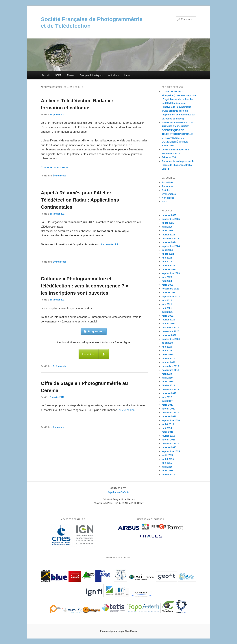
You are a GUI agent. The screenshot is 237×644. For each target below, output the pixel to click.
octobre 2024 (169, 242)
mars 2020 (168, 354)
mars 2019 (168, 382)
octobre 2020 (169, 335)
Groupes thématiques (91, 75)
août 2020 (167, 343)
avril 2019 (167, 378)
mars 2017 (168, 405)
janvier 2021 (169, 323)
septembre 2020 (171, 339)
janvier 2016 (169, 440)
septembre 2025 (171, 219)
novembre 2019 (170, 370)
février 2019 (168, 385)
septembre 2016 (171, 420)
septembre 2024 (171, 246)
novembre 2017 (170, 389)
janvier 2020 (169, 362)
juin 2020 (167, 347)
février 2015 (168, 474)
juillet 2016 (168, 424)
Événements (59, 176)
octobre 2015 (169, 447)
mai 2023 (167, 281)
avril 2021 (167, 312)
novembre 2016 (170, 413)
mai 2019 (167, 374)
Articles (166, 190)
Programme (93, 331)
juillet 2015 (168, 459)
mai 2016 (167, 428)
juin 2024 (167, 258)
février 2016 (168, 436)
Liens (127, 75)
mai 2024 (167, 262)
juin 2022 (167, 300)
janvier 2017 (169, 409)
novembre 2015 (170, 443)
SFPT (58, 75)
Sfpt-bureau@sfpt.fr (118, 492)
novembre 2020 (170, 331)
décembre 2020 (170, 327)
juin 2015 (167, 463)
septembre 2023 (171, 273)
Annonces (58, 427)
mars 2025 (168, 231)
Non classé (168, 198)
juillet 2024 (168, 254)
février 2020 (168, 358)
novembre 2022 (170, 289)
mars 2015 (168, 471)
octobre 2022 (169, 293)
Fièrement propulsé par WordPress (118, 631)
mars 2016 (168, 432)
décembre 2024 (170, 238)
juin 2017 (167, 397)
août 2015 (167, 455)
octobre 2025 (169, 215)
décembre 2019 (170, 366)
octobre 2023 (169, 269)
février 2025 (168, 235)
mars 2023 (168, 285)
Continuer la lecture (54, 167)
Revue (71, 75)
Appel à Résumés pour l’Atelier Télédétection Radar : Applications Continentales (80, 200)
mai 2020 (167, 351)
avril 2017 (167, 401)
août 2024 (167, 250)
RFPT (165, 202)
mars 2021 (168, 316)
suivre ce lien (127, 410)
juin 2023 (167, 277)
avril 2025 (167, 227)
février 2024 (168, 266)
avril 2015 (167, 467)
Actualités (113, 75)
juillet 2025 (168, 223)
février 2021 (168, 320)
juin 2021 (167, 304)
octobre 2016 (169, 416)
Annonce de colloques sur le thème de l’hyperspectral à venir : (178, 165)
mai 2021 (167, 308)
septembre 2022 (171, 297)
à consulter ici (110, 244)
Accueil (46, 75)
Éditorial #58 (169, 157)
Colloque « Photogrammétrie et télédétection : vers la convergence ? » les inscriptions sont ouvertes (85, 286)
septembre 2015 (171, 451)
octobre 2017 (169, 393)
